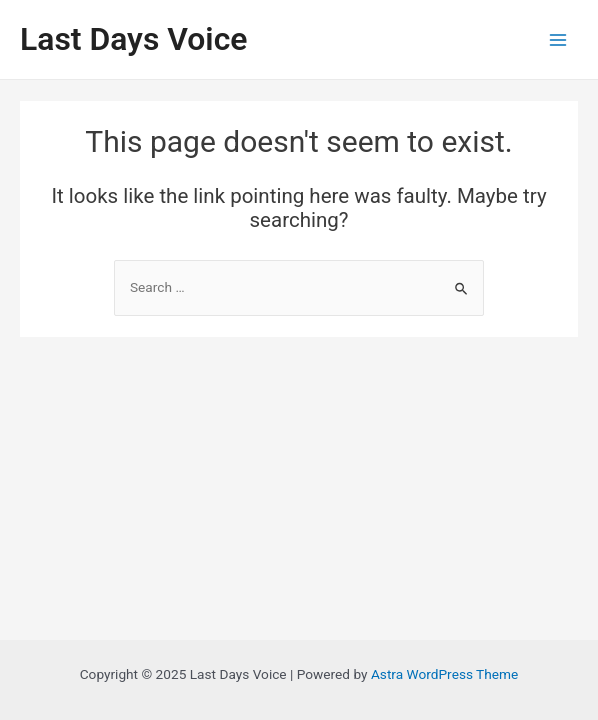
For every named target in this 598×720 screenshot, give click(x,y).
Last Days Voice (133, 39)
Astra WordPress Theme (444, 674)
